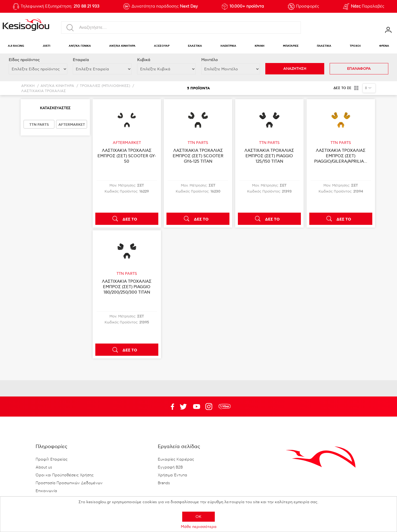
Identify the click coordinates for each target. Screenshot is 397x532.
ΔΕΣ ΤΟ (130, 219)
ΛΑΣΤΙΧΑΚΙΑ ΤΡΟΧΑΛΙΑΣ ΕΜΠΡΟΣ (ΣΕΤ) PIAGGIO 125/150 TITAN (269, 156)
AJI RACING (16, 46)
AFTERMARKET (72, 125)
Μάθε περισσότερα (199, 527)
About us (44, 467)
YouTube (183, 407)
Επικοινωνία (46, 491)
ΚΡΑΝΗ (260, 46)
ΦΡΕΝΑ (384, 46)
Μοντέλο (209, 60)
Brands (164, 483)
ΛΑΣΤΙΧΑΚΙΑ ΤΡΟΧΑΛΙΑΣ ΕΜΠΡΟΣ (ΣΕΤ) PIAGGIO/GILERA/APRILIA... (341, 156)
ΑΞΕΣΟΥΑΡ (162, 46)
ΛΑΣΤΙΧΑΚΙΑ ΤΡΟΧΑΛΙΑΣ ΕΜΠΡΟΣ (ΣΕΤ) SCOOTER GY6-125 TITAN (198, 156)
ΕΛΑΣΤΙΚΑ (195, 46)
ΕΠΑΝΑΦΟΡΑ (359, 69)
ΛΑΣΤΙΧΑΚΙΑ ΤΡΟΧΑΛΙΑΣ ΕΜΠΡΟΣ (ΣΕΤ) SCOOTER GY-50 (127, 156)
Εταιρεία (81, 60)
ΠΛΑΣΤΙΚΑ (324, 46)
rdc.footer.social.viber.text (225, 407)
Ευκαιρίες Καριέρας (176, 459)
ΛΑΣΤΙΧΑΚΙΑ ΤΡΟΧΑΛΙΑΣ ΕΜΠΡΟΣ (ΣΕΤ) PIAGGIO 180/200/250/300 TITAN (127, 287)
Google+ (210, 407)
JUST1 (46, 46)
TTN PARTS (39, 125)
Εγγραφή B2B (170, 467)
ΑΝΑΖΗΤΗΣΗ (295, 69)
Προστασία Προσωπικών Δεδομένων (69, 483)
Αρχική (28, 86)
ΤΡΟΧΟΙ (355, 46)
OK (198, 517)
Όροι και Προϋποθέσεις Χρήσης (65, 475)
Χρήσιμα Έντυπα (172, 475)
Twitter (197, 407)
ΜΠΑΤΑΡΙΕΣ (291, 46)
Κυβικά (144, 60)
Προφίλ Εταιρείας (52, 459)
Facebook (170, 407)
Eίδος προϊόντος (24, 60)
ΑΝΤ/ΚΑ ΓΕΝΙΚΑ (80, 46)
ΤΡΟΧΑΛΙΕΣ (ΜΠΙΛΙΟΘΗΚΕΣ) (105, 86)
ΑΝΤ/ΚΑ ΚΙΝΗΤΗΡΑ (122, 46)
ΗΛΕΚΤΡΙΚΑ (228, 46)
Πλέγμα (356, 88)
